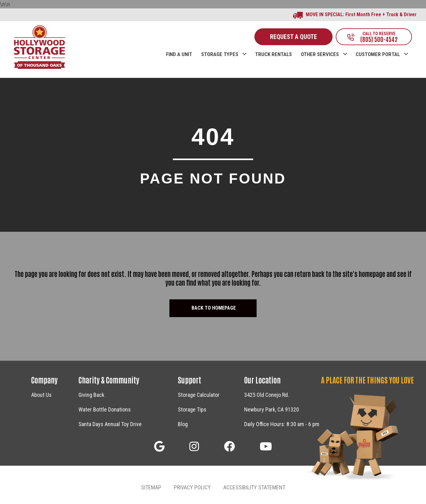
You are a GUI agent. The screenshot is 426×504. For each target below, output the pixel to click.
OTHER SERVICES (320, 54)
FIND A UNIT (179, 54)
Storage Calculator (199, 395)
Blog (183, 424)
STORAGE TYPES (220, 54)
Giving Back (91, 395)
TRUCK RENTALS (273, 54)
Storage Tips (192, 409)
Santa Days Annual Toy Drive (110, 424)
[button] (244, 48)
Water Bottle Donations (105, 409)
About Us (41, 395)
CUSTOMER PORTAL (378, 54)
